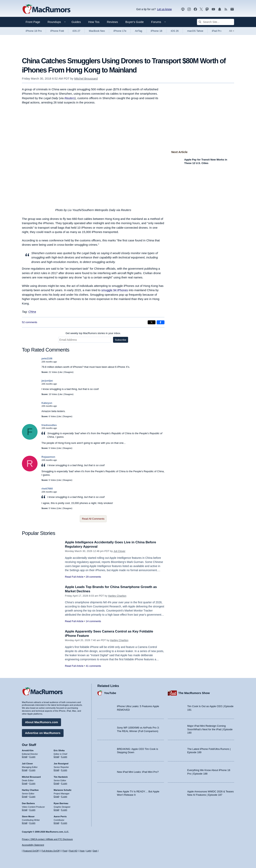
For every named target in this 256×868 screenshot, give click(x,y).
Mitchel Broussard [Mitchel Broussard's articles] (31, 777)
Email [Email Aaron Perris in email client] (57, 823)
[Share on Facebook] (161, 322)
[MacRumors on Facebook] (195, 9)
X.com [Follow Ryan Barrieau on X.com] (64, 810)
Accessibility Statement (33, 845)
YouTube (110, 693)
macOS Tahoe (195, 31)
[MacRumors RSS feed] (226, 9)
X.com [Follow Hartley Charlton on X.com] (32, 796)
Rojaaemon (48, 457)
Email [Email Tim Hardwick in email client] (57, 783)
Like (60, 372)
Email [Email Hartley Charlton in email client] (25, 796)
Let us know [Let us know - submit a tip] (164, 9)
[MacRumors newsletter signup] (232, 9)
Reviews (112, 22)
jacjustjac (47, 381)
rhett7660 (47, 489)
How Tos (94, 22)
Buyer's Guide (135, 22)
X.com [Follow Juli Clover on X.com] (32, 770)
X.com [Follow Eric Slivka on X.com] (64, 757)
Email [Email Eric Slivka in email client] (57, 757)
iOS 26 (175, 31)
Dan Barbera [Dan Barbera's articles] (28, 803)
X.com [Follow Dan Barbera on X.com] (32, 810)
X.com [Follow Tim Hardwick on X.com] (64, 783)
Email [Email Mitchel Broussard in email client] (25, 783)
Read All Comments (93, 519)
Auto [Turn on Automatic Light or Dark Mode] (82, 851)
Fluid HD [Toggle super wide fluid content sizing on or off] (73, 851)
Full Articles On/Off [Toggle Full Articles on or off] (51, 851)
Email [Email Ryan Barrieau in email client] (57, 810)
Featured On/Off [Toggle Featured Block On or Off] (31, 851)
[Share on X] (152, 322)
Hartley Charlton (117, 596)
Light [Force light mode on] (89, 851)
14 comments (93, 621)
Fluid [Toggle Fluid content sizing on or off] (65, 851)
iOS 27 (76, 31)
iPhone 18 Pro (34, 31)
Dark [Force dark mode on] (95, 851)
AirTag (139, 31)
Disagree (68, 372)
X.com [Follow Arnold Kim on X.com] (32, 757)
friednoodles (49, 425)
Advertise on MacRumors (43, 733)
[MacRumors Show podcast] (183, 9)
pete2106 (47, 358)
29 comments (93, 577)
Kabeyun (47, 403)
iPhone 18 (157, 31)
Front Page (33, 22)
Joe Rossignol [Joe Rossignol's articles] (61, 764)
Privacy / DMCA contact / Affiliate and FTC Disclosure (47, 839)
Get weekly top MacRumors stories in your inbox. (93, 333)
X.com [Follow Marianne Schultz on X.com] (64, 796)
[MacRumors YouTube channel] (213, 9)
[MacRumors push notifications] (220, 9)
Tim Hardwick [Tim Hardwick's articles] (61, 777)
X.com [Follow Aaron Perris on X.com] (64, 823)
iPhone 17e (120, 31)
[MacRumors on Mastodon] (207, 9)
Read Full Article (74, 577)
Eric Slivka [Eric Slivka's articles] (59, 750)
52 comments (30, 322)
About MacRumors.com (41, 722)
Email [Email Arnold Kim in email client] (25, 757)
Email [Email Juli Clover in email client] (25, 770)
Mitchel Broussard (86, 78)
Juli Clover (119, 551)
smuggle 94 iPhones (115, 290)
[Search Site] (216, 22)
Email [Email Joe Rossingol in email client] (57, 770)
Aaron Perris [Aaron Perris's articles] (60, 816)
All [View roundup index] (232, 31)
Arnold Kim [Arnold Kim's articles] (28, 750)
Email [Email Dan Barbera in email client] (25, 810)
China (32, 312)
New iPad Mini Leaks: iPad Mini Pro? (138, 772)
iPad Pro (217, 31)
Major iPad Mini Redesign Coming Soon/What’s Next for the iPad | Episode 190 (210, 729)
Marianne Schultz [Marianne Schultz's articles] (63, 790)
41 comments (93, 666)
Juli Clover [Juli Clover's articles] (27, 764)
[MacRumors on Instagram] (189, 9)
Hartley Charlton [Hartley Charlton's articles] (30, 790)
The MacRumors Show (194, 693)
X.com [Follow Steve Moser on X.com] (32, 823)
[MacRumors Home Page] (46, 9)
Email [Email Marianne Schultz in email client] (57, 796)
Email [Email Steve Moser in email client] (25, 823)
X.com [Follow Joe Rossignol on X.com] (64, 770)
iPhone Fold (57, 31)
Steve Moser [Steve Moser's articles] (28, 816)
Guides (76, 22)
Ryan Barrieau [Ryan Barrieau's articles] (61, 803)
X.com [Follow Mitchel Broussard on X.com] (32, 783)
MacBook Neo (97, 31)
